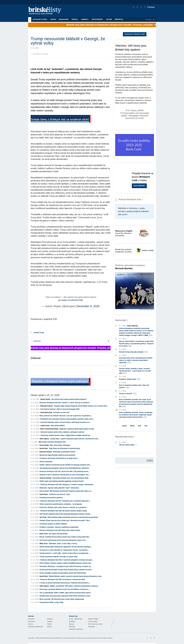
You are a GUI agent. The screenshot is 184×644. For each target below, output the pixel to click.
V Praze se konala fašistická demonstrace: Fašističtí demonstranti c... (65, 583)
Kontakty (72, 621)
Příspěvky (119, 19)
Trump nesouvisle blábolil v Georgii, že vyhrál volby (58, 557)
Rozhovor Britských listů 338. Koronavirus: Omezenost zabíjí (63, 579)
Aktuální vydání (40, 19)
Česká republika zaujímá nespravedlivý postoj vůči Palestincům (63, 573)
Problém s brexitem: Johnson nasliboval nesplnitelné (59, 527)
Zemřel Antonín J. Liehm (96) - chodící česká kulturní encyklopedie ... (65, 553)
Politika (50, 621)
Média (49, 624)
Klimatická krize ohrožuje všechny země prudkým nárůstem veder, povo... (67, 419)
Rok (140, 426)
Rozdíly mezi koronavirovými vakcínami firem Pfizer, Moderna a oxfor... (65, 596)
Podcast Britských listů (129, 199)
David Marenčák (46, 412)
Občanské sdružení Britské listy (53, 638)
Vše (146, 426)
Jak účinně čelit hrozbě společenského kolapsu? (69, 399)
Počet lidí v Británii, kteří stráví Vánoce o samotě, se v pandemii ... (64, 507)
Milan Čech (44, 544)
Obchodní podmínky (76, 629)
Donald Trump (39, 333)
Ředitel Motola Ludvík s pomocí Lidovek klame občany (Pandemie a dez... (76, 576)
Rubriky (85, 19)
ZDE (55, 319)
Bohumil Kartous (47, 406)
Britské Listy (136, 621)
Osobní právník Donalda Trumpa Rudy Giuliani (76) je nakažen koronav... (66, 570)
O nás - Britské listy (76, 619)
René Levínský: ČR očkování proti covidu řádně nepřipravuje (62, 599)
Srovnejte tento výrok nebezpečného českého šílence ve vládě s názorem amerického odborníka (136, 360)
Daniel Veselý (45, 399)
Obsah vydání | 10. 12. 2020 (45, 395)
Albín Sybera (44, 439)
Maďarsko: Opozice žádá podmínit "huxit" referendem (59, 488)
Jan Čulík (43, 517)
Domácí (50, 619)
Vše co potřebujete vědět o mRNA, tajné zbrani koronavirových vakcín (65, 593)
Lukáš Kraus (45, 426)
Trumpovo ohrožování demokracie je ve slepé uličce (59, 458)
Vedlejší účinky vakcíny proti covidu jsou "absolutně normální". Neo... (65, 520)
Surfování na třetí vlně (61, 412)
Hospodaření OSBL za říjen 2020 (51, 602)
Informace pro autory (95, 624)
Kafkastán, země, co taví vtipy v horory (63, 544)
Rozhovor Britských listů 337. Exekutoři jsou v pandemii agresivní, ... (66, 501)
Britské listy (46, 11)
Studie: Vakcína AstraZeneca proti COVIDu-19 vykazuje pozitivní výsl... (65, 465)
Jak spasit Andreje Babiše (58, 534)
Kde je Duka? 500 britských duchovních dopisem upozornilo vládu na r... (66, 491)
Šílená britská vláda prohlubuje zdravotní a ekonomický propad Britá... (73, 517)
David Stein (44, 448)
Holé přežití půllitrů (58, 426)
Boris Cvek (44, 534)
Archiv (53, 19)
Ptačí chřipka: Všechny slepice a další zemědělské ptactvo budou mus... (66, 563)
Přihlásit (150, 7)
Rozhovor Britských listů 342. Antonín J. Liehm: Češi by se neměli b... (65, 403)
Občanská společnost (35, 627)
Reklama (72, 627)
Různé (50, 627)
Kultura (31, 624)
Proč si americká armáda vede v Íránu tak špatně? (134, 387)
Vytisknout (36, 341)
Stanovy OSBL (93, 619)
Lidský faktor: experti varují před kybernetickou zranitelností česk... (75, 439)
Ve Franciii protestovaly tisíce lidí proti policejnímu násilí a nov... (63, 540)
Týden (124, 426)
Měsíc (132, 426)
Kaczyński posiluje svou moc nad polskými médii (70, 478)
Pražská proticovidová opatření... (52, 498)
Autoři (109, 19)
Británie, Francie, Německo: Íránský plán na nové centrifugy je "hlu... (65, 475)
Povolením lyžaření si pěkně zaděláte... (54, 524)
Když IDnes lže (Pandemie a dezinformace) (65, 448)
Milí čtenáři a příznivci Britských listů (52, 442)
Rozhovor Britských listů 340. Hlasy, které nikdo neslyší (60, 530)
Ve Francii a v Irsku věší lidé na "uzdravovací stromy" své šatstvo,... (64, 550)
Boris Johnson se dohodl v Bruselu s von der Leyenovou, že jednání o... (66, 416)
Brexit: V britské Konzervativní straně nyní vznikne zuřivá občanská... (65, 537)
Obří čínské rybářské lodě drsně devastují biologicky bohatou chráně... (65, 514)
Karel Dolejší (44, 445)
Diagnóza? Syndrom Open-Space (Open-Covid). (77, 429)
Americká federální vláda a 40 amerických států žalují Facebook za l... (66, 422)
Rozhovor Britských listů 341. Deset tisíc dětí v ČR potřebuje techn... (65, 471)
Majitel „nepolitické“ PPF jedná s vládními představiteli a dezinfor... (74, 586)
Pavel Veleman (132, 326)
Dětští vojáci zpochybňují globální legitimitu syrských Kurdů (62, 481)
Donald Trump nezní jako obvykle (133, 352)
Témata (75, 19)
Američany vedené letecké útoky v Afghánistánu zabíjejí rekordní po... (66, 435)
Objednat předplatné (135, 34)
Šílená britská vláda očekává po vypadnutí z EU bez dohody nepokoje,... (66, 547)
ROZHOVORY (64, 19)
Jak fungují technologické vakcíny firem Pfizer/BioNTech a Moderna (64, 468)
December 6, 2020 (88, 306)
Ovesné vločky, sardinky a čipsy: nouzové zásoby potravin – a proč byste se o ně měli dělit (135, 371)
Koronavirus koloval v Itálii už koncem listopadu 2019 (60, 409)
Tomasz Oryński (46, 478)
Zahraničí (31, 619)
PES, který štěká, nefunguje (60, 445)
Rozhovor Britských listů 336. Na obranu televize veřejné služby (64, 511)
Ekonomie (32, 621)
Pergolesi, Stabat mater (130, 379)
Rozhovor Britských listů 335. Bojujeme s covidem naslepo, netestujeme (67, 485)
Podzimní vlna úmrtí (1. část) (59, 494)
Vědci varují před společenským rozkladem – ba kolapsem (61, 504)
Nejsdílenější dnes (124, 437)
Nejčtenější (98, 19)
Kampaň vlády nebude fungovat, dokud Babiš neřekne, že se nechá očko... (81, 406)
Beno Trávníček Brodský (49, 429)
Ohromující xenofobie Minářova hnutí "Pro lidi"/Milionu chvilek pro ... (65, 589)
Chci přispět (139, 186)
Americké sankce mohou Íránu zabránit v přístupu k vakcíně (62, 432)
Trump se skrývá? (128, 394)
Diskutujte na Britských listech (64, 452)
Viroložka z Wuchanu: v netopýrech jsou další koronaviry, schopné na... (66, 566)
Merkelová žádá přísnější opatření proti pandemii (57, 455)
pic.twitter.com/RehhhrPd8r (71, 300)
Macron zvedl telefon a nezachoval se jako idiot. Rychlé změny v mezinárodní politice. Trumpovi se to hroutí (136, 344)
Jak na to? (123, 214)
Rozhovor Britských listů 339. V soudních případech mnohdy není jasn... (67, 560)
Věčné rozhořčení (46, 462)
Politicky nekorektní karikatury (130, 267)
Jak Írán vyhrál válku (128, 445)
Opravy (72, 624)
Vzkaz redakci (93, 621)
